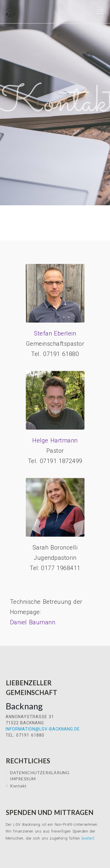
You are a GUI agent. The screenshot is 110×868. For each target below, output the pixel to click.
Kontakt (18, 786)
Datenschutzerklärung (40, 773)
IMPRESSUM (23, 779)
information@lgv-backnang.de (43, 729)
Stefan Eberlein (55, 333)
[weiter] (88, 838)
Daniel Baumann (33, 622)
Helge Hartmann (55, 440)
